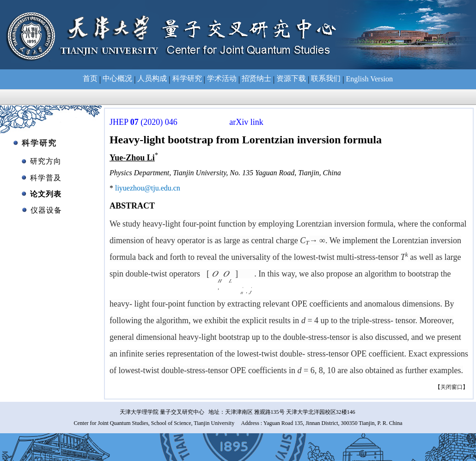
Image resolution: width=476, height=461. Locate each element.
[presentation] (228, 274)
